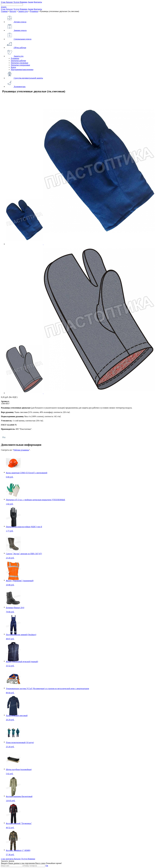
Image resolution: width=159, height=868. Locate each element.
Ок (47, 866)
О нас (3, 2)
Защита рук (23, 11)
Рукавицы (34, 11)
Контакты (38, 2)
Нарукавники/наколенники (22, 69)
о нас (3, 859)
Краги (13, 67)
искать (4, 7)
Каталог (10, 2)
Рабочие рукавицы (21, 450)
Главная (4, 11)
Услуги (16, 2)
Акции (31, 2)
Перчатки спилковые (20, 63)
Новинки (24, 2)
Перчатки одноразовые (20, 65)
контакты (10, 859)
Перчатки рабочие (18, 61)
